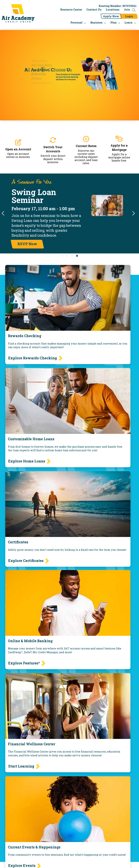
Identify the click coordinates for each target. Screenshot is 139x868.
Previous (3, 213)
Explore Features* (24, 663)
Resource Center (71, 10)
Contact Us (94, 10)
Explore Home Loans (27, 461)
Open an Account (18, 149)
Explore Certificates (26, 561)
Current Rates (86, 146)
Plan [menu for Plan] (114, 22)
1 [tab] (62, 256)
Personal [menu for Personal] (76, 22)
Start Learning (21, 766)
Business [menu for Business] (96, 22)
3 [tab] (72, 256)
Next (133, 213)
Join (127, 10)
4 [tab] (77, 256)
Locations (113, 10)
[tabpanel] (69, 214)
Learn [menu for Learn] (128, 22)
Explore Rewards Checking (33, 358)
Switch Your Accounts (53, 149)
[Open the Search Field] (134, 10)
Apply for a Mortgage (119, 148)
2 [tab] (67, 256)
